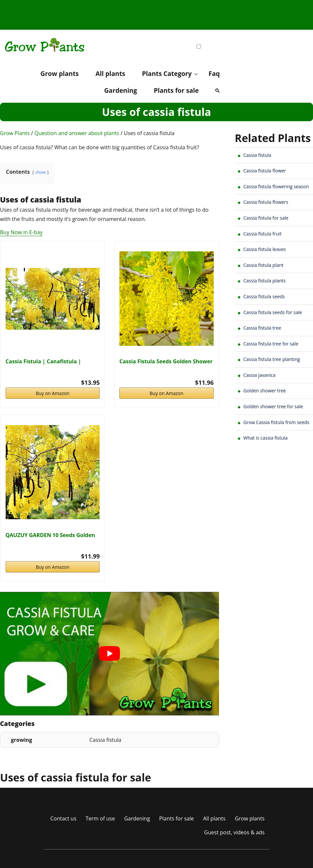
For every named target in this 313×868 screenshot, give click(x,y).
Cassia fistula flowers (266, 202)
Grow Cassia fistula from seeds (276, 422)
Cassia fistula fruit (263, 234)
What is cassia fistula (266, 438)
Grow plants (60, 73)
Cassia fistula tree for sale (271, 344)
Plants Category (167, 73)
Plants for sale (176, 90)
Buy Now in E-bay (21, 232)
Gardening (121, 90)
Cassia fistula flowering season (276, 186)
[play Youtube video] (110, 654)
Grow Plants (15, 133)
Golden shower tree (265, 391)
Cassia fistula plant (264, 265)
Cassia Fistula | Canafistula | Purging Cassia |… (43, 361)
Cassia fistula (257, 155)
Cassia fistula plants (265, 281)
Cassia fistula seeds (264, 296)
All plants (110, 73)
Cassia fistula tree (262, 328)
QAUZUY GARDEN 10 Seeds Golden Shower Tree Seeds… (50, 535)
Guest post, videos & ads (234, 832)
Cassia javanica (260, 375)
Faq (214, 73)
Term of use (100, 818)
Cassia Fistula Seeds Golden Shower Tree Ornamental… (166, 361)
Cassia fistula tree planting (272, 359)
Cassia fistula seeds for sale (273, 312)
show (41, 172)
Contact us (63, 818)
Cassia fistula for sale (266, 218)
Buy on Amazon (52, 393)
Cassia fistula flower (265, 171)
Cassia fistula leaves (265, 249)
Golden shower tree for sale (273, 406)
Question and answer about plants (77, 133)
